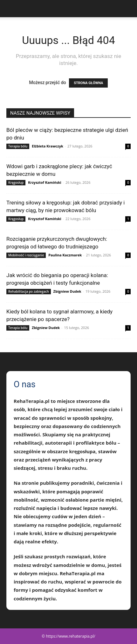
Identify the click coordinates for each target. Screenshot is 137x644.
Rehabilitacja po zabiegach (29, 291)
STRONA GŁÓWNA (88, 83)
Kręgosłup (16, 182)
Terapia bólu (18, 146)
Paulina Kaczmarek (65, 255)
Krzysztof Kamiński (45, 182)
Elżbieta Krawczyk (47, 146)
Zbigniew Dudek (67, 291)
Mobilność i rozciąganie (26, 255)
